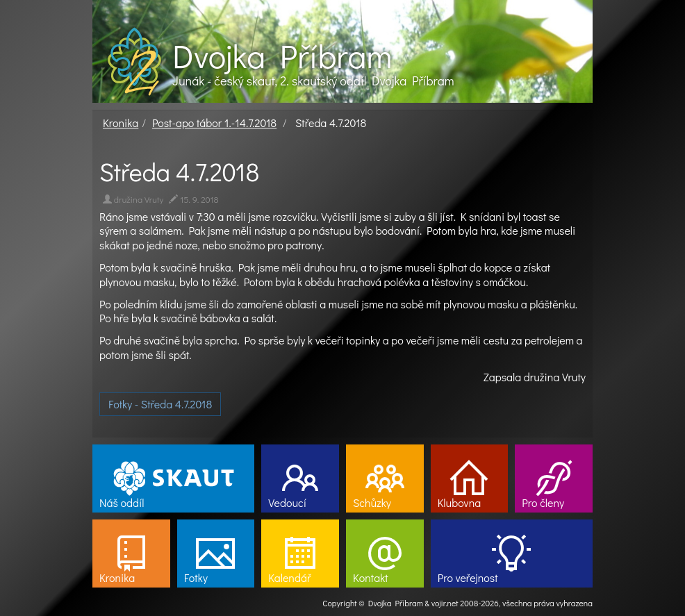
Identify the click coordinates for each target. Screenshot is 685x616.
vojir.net (445, 603)
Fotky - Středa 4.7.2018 (160, 404)
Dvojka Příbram (282, 56)
